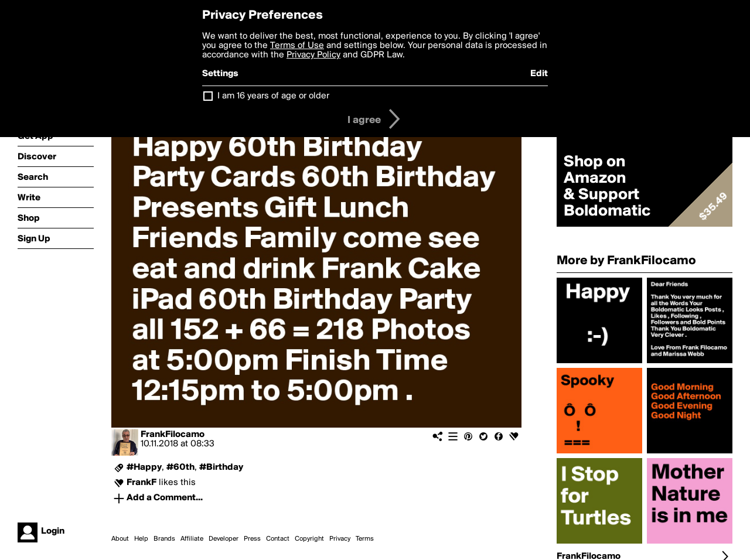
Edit (539, 74)
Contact (278, 539)
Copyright (309, 539)
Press (252, 539)
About (120, 539)
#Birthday (221, 467)
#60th (180, 467)
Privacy (340, 539)
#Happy (144, 467)
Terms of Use (297, 46)
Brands (164, 539)
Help (141, 539)
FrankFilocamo (173, 435)
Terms (365, 539)
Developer (224, 539)
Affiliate (192, 539)
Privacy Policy (313, 55)
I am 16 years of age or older (273, 96)
